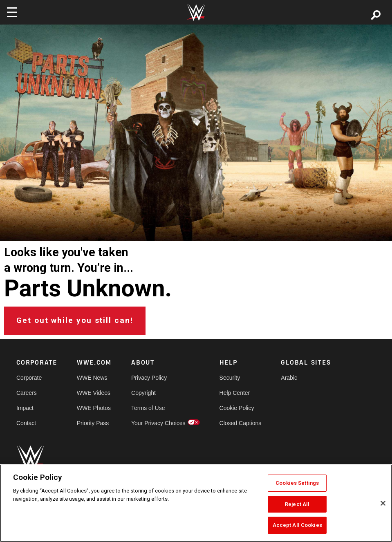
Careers (27, 393)
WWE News (92, 378)
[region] (196, 503)
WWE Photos (94, 408)
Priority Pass (93, 423)
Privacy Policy (149, 378)
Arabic (289, 378)
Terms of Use (148, 408)
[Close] (383, 503)
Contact (26, 423)
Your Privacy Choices (158, 423)
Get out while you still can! (75, 320)
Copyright (143, 393)
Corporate (29, 378)
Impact (25, 408)
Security (230, 378)
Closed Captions (241, 423)
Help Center (235, 393)
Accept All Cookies (297, 525)
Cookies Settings (297, 483)
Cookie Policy (237, 408)
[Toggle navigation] (12, 12)
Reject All (297, 504)
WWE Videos (94, 393)
